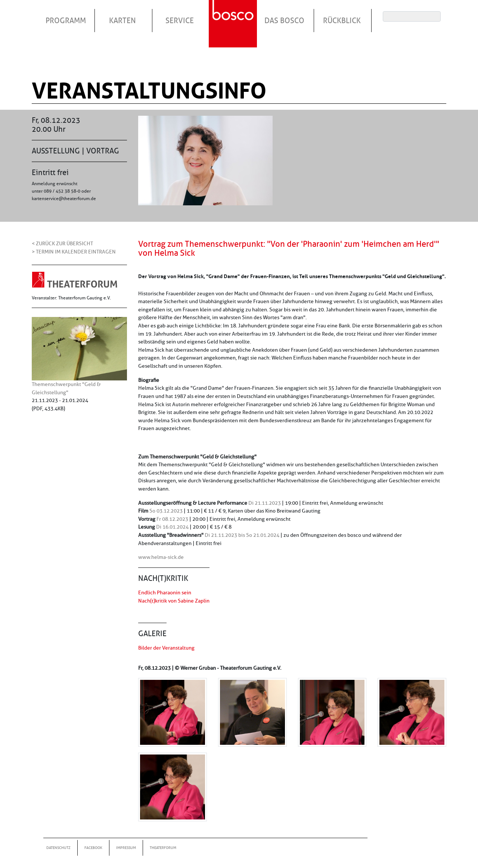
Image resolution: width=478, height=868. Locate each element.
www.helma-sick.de (161, 557)
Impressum (126, 848)
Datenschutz (58, 848)
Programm (66, 21)
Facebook (93, 848)
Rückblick (342, 21)
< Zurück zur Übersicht (62, 243)
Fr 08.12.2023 (172, 519)
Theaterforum (163, 848)
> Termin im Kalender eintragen (74, 252)
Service (180, 21)
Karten (122, 21)
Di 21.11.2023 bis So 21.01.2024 (242, 535)
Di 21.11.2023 (265, 503)
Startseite (234, 15)
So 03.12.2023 (166, 511)
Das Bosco (284, 21)
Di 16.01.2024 (172, 527)
